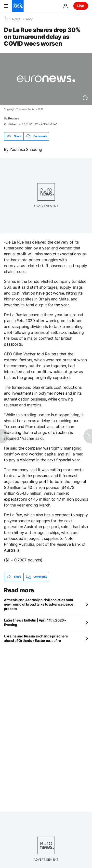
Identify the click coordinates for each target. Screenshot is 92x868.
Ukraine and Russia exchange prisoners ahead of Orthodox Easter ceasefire (36, 638)
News (16, 19)
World (29, 19)
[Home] (5, 19)
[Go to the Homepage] (18, 6)
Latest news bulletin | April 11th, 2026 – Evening (35, 622)
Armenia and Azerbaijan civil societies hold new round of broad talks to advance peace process (39, 604)
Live (81, 6)
